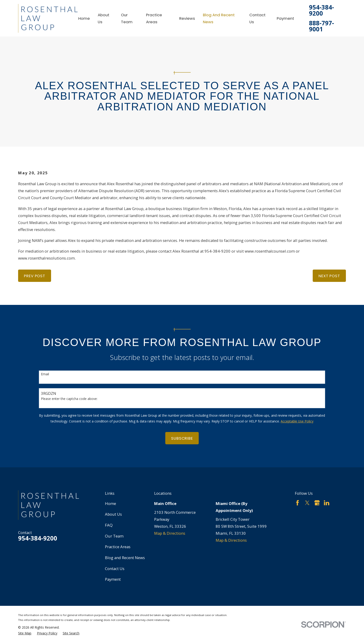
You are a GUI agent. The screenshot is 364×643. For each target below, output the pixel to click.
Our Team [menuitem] (127, 18)
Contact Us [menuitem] (257, 18)
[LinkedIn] (327, 503)
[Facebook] (297, 503)
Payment (113, 579)
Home (110, 503)
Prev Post (35, 276)
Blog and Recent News (125, 558)
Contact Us (115, 569)
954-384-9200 (322, 10)
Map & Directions (170, 533)
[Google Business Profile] (317, 503)
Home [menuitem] (84, 18)
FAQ (109, 525)
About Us (113, 514)
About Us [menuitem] (104, 18)
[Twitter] (307, 503)
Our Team (114, 536)
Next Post (329, 276)
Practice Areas (118, 547)
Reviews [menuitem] (187, 18)
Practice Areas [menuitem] (154, 18)
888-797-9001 (322, 26)
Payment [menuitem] (285, 18)
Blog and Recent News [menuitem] (219, 18)
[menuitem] (25, 633)
